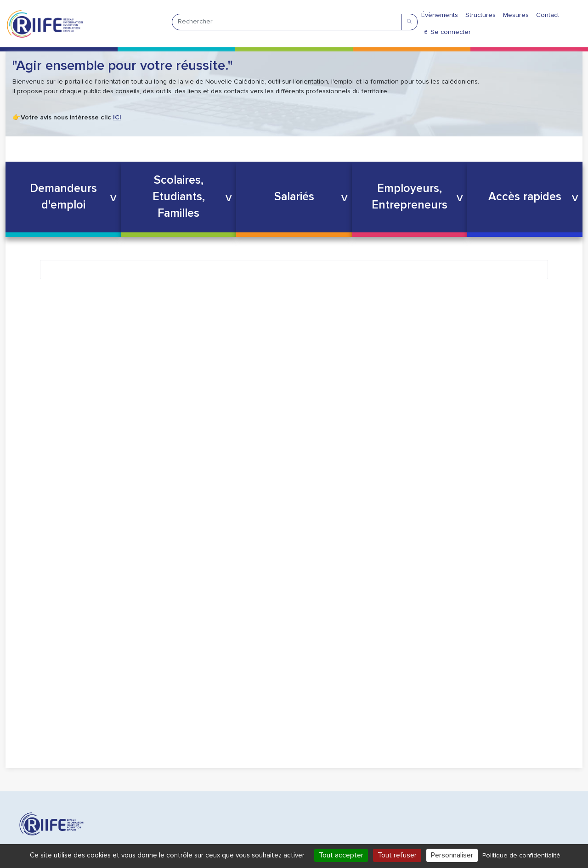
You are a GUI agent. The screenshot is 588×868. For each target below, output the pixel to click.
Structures (481, 15)
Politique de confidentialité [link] (521, 856)
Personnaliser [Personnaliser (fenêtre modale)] (452, 855)
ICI (117, 118)
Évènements (440, 15)
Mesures (516, 15)
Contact (548, 15)
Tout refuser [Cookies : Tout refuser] (397, 855)
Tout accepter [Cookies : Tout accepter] (341, 855)
